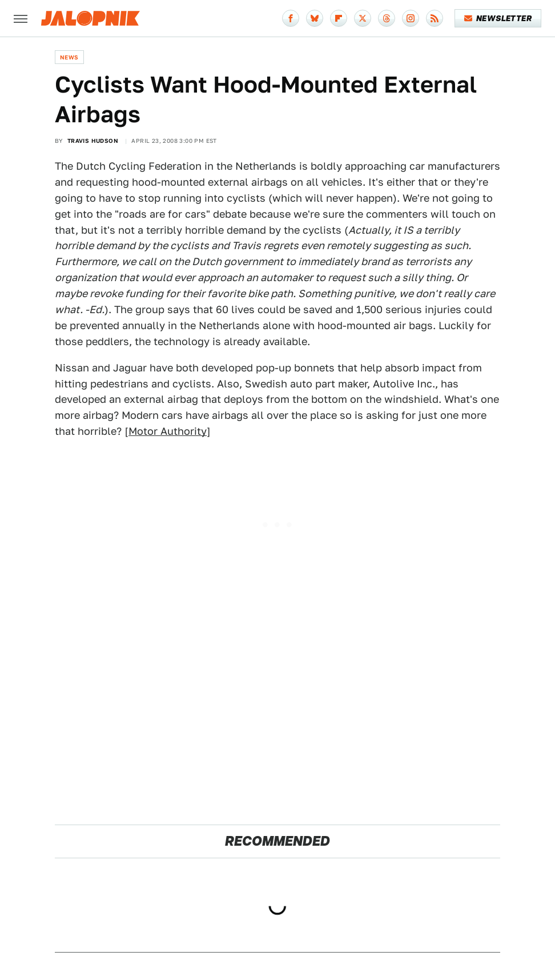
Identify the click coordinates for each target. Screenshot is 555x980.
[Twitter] (363, 18)
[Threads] (387, 18)
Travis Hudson (93, 141)
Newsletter (498, 18)
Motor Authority (168, 431)
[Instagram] (411, 18)
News (69, 57)
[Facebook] (291, 18)
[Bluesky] (315, 18)
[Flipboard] (339, 18)
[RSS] (435, 18)
